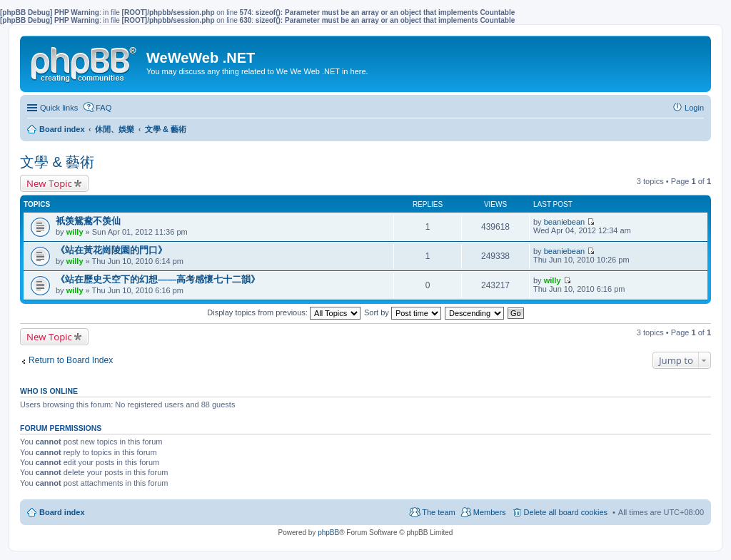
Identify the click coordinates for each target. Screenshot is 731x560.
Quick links (59, 108)
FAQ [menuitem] (104, 108)
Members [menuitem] (490, 512)
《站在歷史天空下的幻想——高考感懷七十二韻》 (158, 279)
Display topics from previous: (284, 312)
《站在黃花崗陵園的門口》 (111, 250)
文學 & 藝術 (57, 162)
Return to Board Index (71, 360)
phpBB (328, 533)
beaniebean (565, 222)
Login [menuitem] (694, 108)
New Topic (49, 183)
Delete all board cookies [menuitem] (566, 512)
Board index (62, 512)
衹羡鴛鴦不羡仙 (88, 221)
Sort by (403, 312)
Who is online (49, 391)
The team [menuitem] (438, 512)
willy (75, 232)
